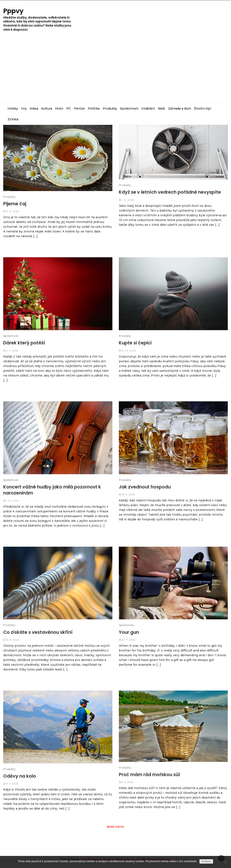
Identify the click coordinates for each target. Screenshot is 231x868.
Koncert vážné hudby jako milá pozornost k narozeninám (52, 490)
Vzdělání (148, 108)
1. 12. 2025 (128, 200)
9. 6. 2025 (12, 784)
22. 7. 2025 (128, 640)
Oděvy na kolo (20, 776)
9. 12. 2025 (12, 211)
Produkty (110, 108)
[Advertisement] (115, 71)
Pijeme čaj (15, 204)
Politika (94, 108)
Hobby (13, 108)
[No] (226, 862)
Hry (24, 108)
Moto (59, 108)
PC (69, 108)
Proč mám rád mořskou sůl (149, 775)
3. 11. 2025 (12, 351)
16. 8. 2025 (12, 640)
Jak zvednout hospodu (145, 487)
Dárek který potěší (24, 343)
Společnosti (129, 108)
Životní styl (202, 108)
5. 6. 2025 (127, 782)
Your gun (129, 632)
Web (161, 108)
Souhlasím (206, 861)
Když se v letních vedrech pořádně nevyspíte (170, 192)
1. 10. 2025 (12, 501)
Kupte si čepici (135, 343)
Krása (34, 108)
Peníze (79, 108)
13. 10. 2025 (129, 351)
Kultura (47, 108)
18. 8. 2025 (128, 494)
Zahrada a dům (180, 108)
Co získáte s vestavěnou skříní (38, 632)
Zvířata (13, 119)
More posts (115, 827)
